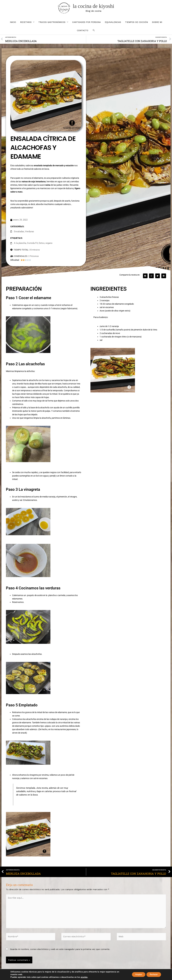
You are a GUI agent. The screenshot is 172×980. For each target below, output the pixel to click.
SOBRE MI (157, 26)
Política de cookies (115, 976)
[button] (94, 34)
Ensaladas (19, 234)
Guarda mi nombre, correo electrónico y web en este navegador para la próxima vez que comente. (60, 946)
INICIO (13, 26)
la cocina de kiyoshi (96, 8)
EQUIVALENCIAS (113, 26)
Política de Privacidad (96, 976)
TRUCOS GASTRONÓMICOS (52, 26)
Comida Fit (31, 245)
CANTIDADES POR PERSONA (86, 26)
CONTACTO (83, 34)
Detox (40, 245)
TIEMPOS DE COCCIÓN (136, 26)
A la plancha (20, 245)
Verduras (29, 234)
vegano (47, 245)
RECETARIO (26, 26)
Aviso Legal (79, 976)
